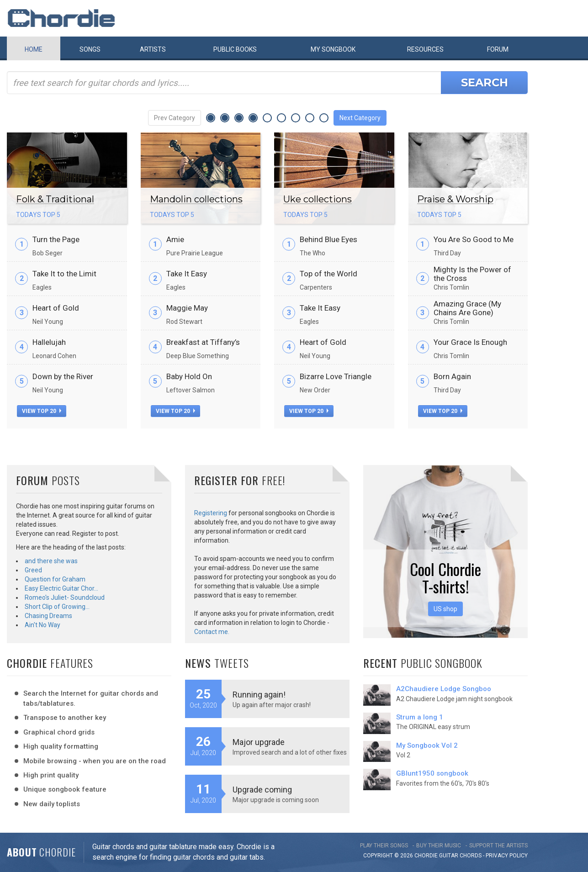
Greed (33, 570)
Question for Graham (55, 579)
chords (471, 856)
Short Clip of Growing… (57, 607)
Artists (153, 49)
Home (34, 49)
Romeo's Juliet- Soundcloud (65, 597)
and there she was (51, 561)
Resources (425, 49)
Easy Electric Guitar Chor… (61, 588)
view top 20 (42, 411)
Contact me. (212, 632)
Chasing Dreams (48, 616)
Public (235, 49)
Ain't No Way (42, 625)
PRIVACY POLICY (507, 856)
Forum (498, 49)
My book (333, 49)
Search (485, 82)
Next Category (360, 118)
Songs (90, 49)
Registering (211, 513)
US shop (445, 609)
